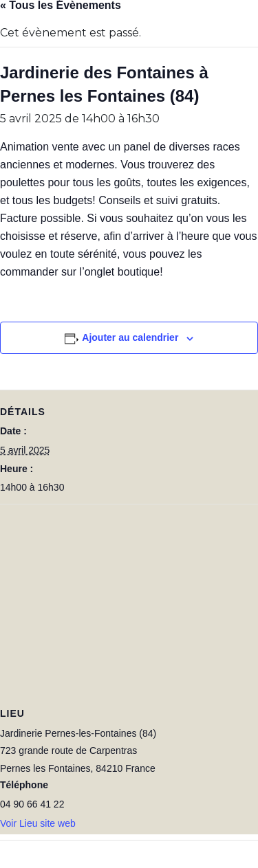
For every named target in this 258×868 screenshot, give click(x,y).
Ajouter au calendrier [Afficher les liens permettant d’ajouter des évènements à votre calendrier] (130, 337)
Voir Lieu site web (38, 823)
